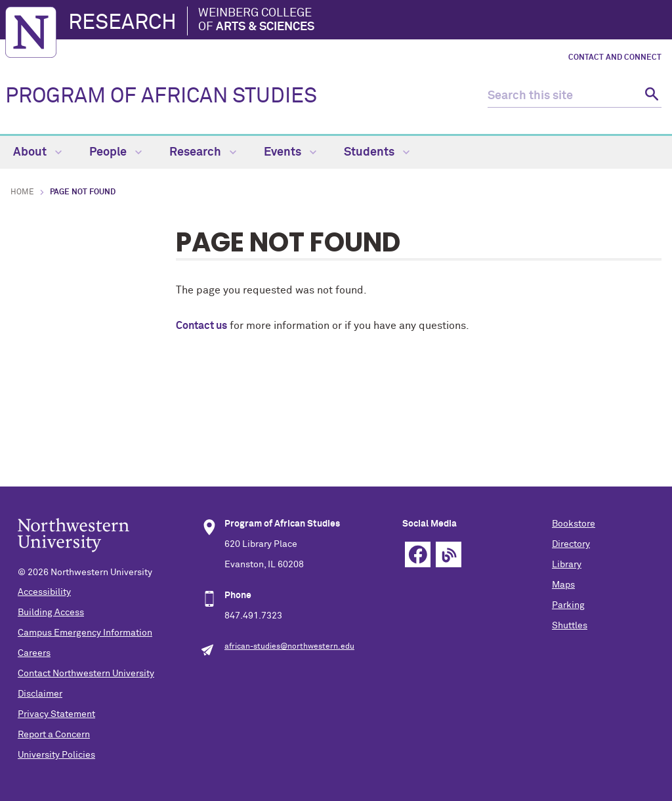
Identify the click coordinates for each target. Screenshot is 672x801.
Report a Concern (54, 735)
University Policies (56, 755)
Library (567, 565)
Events (290, 152)
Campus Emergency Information (85, 633)
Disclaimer (40, 694)
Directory (571, 544)
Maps (563, 585)
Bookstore (574, 524)
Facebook (418, 554)
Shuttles (570, 626)
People (115, 152)
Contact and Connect (615, 58)
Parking (568, 605)
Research (122, 23)
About (37, 152)
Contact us (201, 326)
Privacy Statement (56, 714)
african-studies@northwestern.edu (289, 647)
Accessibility (44, 592)
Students (377, 152)
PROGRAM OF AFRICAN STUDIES (161, 97)
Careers (34, 653)
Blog (449, 554)
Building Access (51, 613)
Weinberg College (256, 21)
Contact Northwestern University (86, 674)
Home (22, 192)
